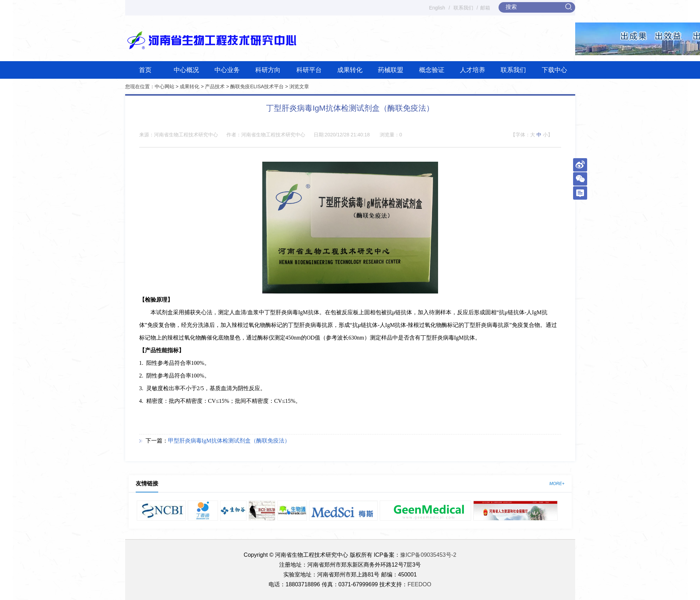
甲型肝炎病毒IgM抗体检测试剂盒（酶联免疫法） (229, 441)
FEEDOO (419, 584)
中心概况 (186, 70)
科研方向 (268, 70)
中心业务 (227, 70)
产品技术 (215, 86)
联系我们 (463, 8)
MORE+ (557, 484)
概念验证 (432, 70)
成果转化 (350, 70)
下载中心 (554, 70)
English (437, 8)
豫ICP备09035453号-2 (428, 555)
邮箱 (485, 8)
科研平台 (309, 70)
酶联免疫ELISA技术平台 (257, 86)
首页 (145, 70)
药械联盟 (391, 70)
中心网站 (165, 86)
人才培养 (473, 70)
